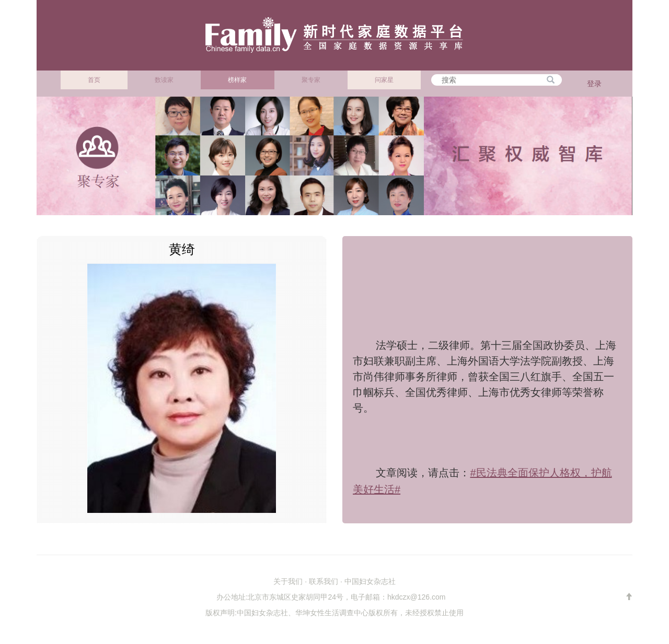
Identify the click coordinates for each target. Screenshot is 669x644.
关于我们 (288, 581)
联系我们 (324, 581)
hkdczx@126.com (416, 597)
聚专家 (311, 80)
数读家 (164, 80)
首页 (94, 80)
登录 (594, 84)
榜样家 (237, 80)
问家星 (384, 80)
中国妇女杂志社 (370, 581)
